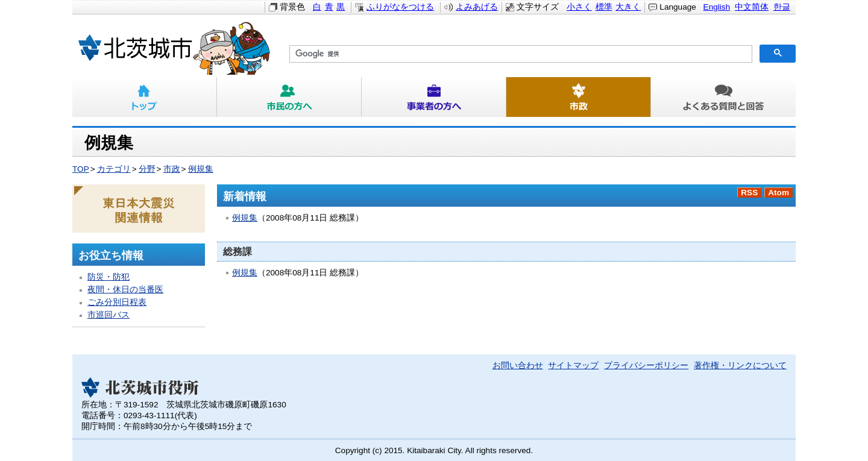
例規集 (201, 169)
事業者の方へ (434, 97)
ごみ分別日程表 (117, 302)
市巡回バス (108, 315)
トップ (145, 97)
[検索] (520, 54)
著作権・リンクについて (740, 365)
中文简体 (752, 7)
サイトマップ (573, 365)
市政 (579, 97)
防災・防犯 (108, 277)
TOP (81, 169)
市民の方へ (289, 97)
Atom (778, 193)
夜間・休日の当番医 (125, 290)
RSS (749, 193)
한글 (782, 7)
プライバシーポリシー (646, 365)
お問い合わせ (518, 365)
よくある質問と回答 (723, 97)
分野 (147, 169)
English (717, 7)
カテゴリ (114, 169)
